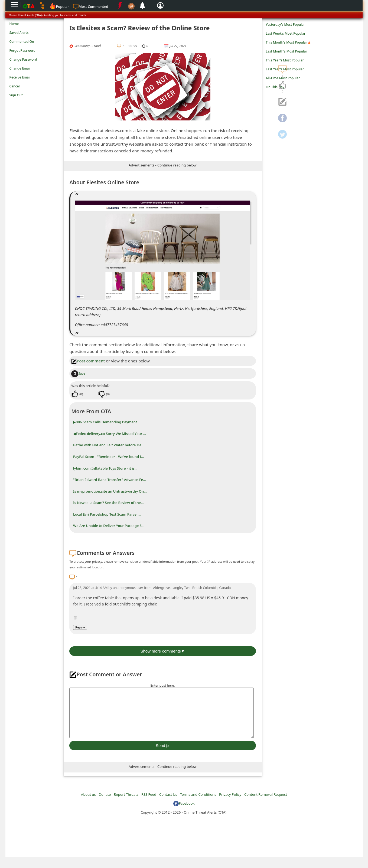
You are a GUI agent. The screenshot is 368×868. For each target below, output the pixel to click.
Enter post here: (162, 685)
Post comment (88, 361)
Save (78, 373)
